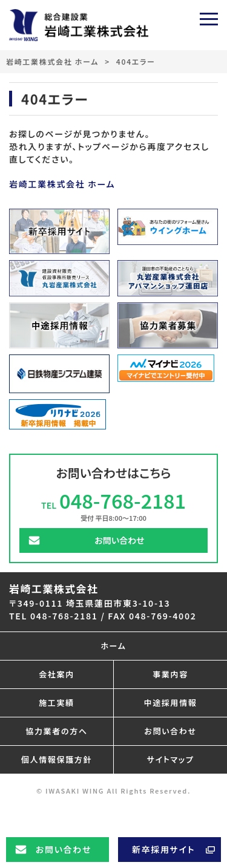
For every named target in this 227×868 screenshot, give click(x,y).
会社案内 (57, 674)
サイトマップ (171, 759)
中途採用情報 (170, 703)
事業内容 (170, 674)
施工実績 (57, 703)
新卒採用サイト (163, 849)
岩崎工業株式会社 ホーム (52, 61)
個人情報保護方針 (57, 759)
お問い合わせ (64, 849)
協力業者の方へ (57, 731)
